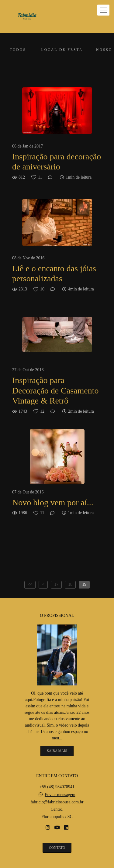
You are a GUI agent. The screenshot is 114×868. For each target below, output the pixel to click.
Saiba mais (57, 751)
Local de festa (62, 50)
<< (30, 584)
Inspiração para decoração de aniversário (57, 162)
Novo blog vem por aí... (53, 502)
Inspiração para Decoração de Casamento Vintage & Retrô (55, 390)
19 (84, 584)
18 (70, 584)
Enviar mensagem (60, 795)
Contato (57, 848)
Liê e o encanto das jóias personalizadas (54, 274)
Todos (18, 50)
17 (56, 584)
